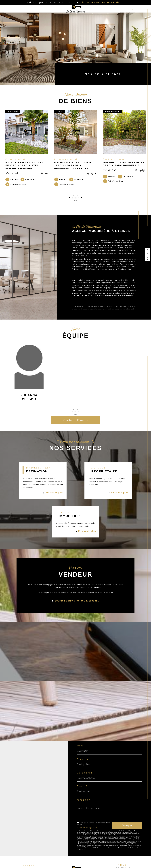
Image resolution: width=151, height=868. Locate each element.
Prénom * (84, 760)
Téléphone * (86, 774)
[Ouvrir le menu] (137, 9)
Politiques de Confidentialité (109, 849)
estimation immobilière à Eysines (107, 310)
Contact (147, 255)
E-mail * (83, 787)
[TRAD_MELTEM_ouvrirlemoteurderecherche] (132, 9)
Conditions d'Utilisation (128, 849)
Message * (85, 801)
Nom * (82, 747)
